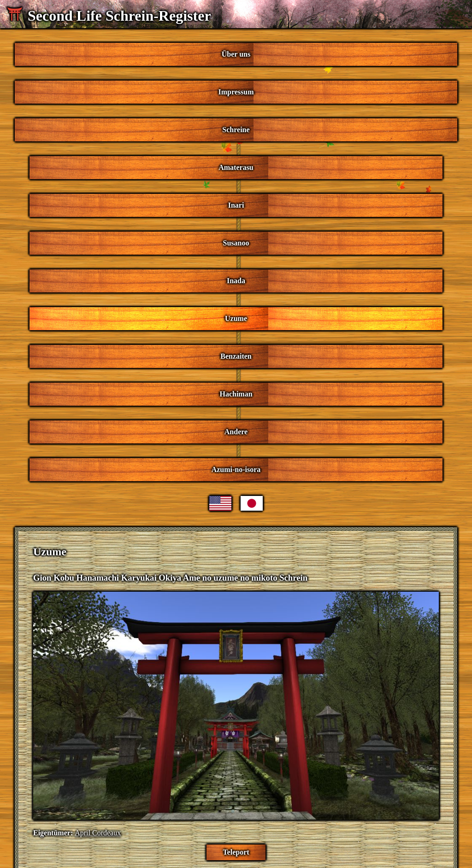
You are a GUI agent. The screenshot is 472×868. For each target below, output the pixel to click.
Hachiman (236, 394)
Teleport (236, 852)
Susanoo (236, 243)
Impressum (236, 92)
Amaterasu (236, 167)
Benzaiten (236, 356)
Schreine (236, 130)
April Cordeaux (98, 833)
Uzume (236, 318)
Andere (236, 432)
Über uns (236, 54)
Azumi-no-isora (236, 469)
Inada (236, 281)
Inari (236, 205)
